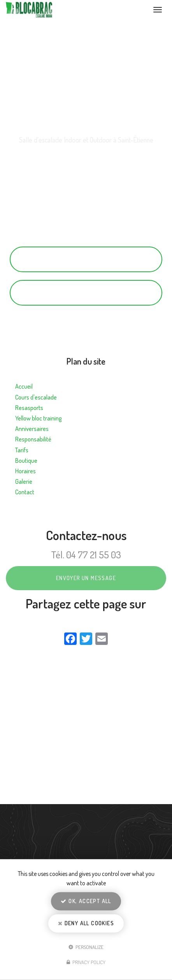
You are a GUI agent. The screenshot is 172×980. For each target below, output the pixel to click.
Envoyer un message (86, 578)
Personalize (86, 947)
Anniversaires (32, 429)
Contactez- (86, 293)
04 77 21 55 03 (86, 259)
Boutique (26, 460)
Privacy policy (86, 962)
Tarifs (22, 450)
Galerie (24, 481)
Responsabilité (33, 439)
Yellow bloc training (39, 418)
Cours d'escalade (36, 397)
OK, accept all (86, 901)
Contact (25, 492)
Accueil (24, 386)
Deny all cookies (86, 923)
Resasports (29, 408)
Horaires (25, 471)
